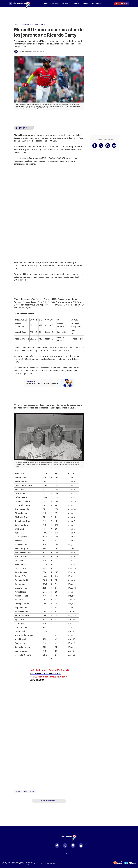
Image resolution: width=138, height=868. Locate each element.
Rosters (65, 4)
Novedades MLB (26, 24)
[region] (69, 14)
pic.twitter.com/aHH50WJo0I (46, 673)
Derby (36, 24)
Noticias (55, 4)
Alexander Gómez (26, 52)
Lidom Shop (97, 4)
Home (46, 4)
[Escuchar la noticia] (24, 128)
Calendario (76, 4)
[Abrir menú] (10, 4)
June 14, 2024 (37, 680)
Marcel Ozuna (29, 791)
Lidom (16, 24)
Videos (86, 4)
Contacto (69, 854)
